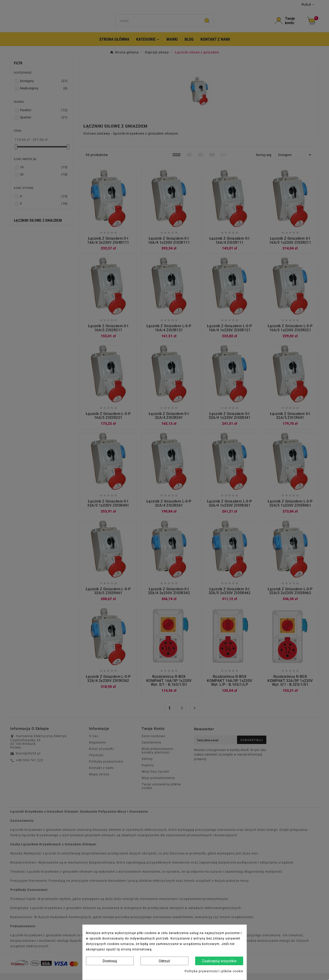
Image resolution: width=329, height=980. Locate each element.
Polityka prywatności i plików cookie (214, 971)
